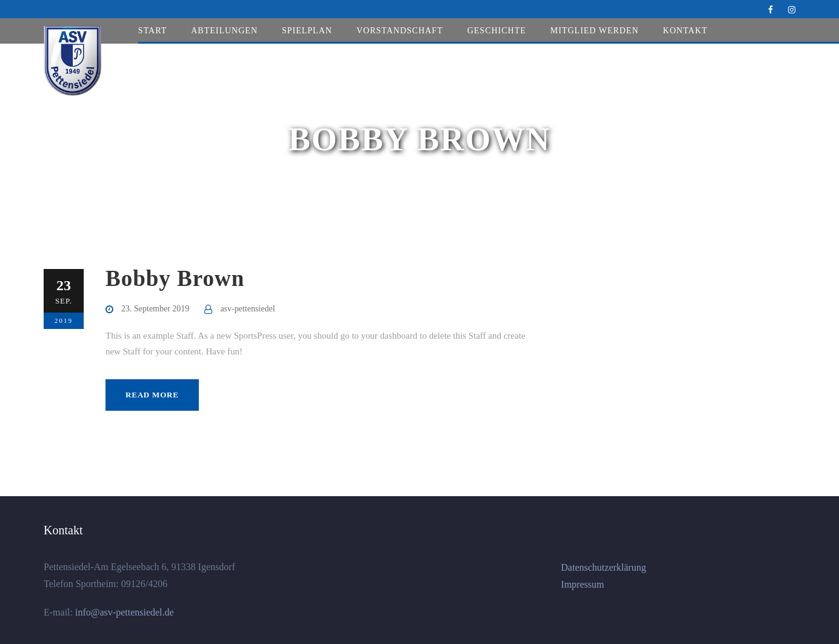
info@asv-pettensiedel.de (123, 612)
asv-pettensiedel (247, 309)
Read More (152, 395)
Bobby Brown (175, 278)
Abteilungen (224, 31)
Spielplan (307, 31)
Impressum (582, 584)
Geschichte (497, 31)
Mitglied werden (595, 31)
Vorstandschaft (400, 31)
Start (152, 31)
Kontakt (686, 31)
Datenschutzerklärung (603, 567)
